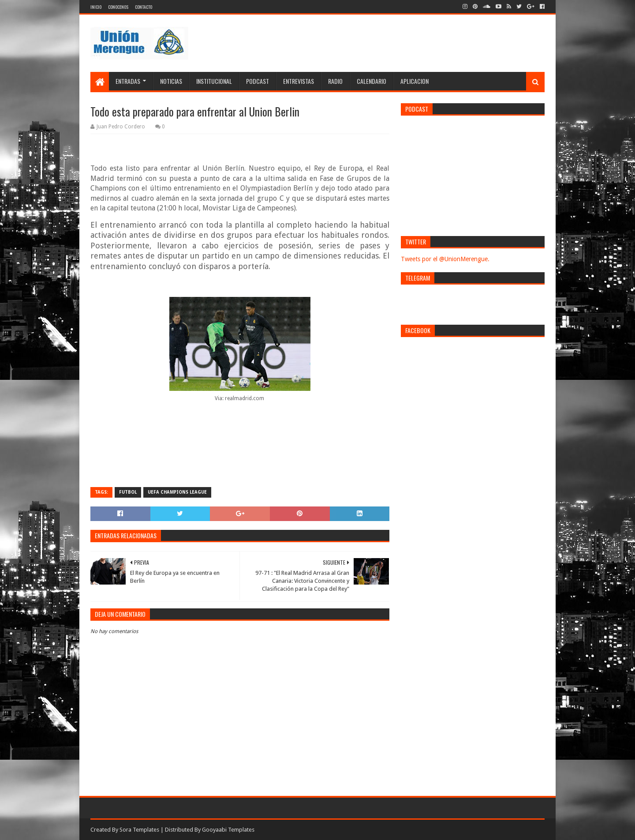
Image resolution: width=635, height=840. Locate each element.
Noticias (171, 81)
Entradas (128, 81)
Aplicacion (415, 81)
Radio (335, 81)
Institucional (214, 81)
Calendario (372, 81)
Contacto (144, 7)
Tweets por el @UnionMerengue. (445, 259)
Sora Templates (139, 830)
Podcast (258, 81)
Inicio (96, 7)
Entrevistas (299, 81)
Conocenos (118, 7)
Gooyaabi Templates (228, 830)
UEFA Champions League (177, 492)
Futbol (128, 492)
